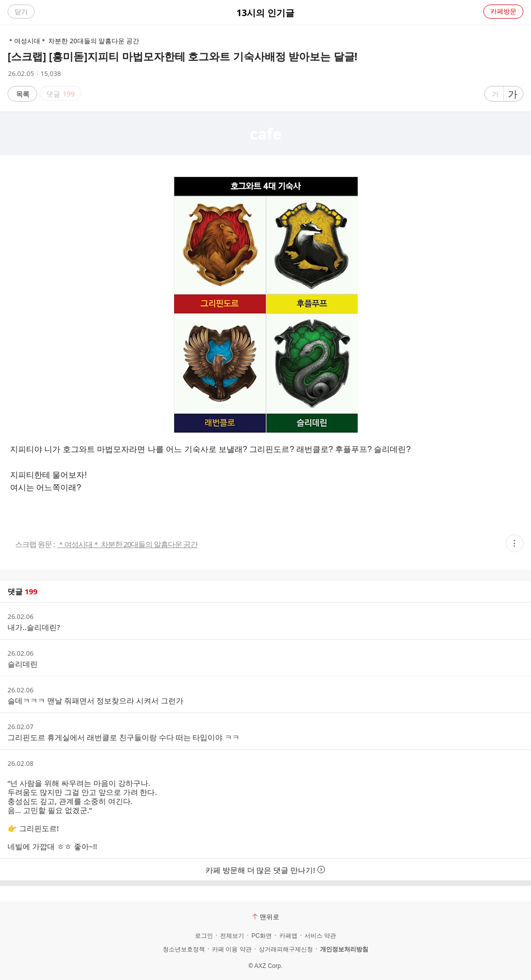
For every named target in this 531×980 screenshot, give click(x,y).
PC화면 (261, 936)
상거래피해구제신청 (286, 949)
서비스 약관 (320, 936)
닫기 (21, 12)
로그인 (204, 936)
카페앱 (288, 936)
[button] (515, 543)
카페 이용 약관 (232, 949)
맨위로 (266, 917)
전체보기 (232, 936)
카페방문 (503, 11)
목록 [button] (23, 94)
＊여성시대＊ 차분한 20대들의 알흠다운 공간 (127, 544)
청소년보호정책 (184, 949)
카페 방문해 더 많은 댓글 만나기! (266, 870)
